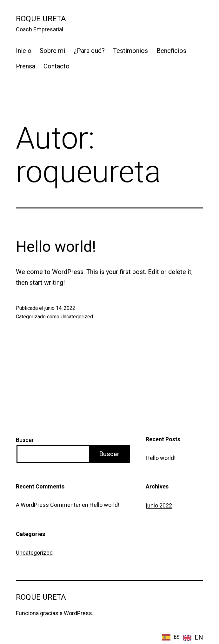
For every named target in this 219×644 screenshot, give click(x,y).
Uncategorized (77, 317)
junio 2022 (159, 505)
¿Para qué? (89, 51)
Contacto (56, 66)
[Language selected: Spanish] (182, 637)
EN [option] (199, 637)
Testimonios (130, 51)
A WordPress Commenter (48, 505)
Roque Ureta (41, 19)
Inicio (24, 51)
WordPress (78, 613)
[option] (193, 638)
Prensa (26, 66)
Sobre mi (52, 51)
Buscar (25, 440)
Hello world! (56, 247)
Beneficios (171, 51)
